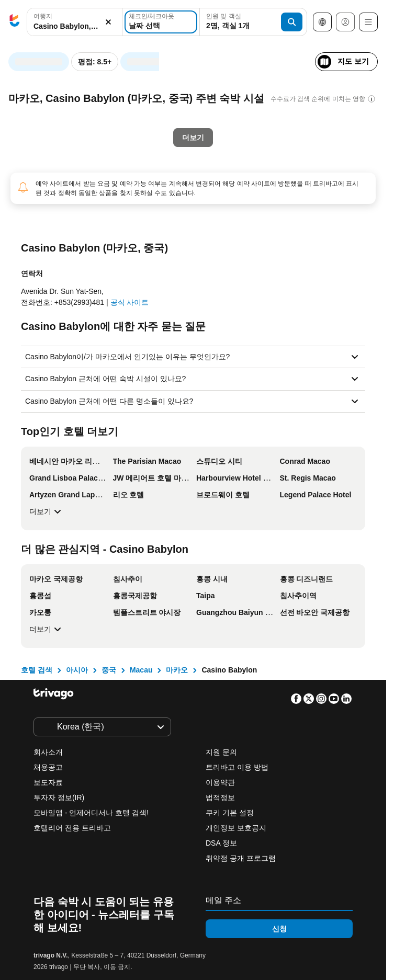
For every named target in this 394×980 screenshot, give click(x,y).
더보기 (47, 511)
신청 (279, 929)
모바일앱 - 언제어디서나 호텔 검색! (91, 813)
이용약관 (220, 782)
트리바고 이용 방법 (237, 767)
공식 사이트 (130, 302)
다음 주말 (209, 243)
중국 (109, 670)
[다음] (261, 56)
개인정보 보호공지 (236, 828)
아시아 (77, 670)
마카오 (177, 670)
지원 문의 (221, 752)
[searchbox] (75, 26)
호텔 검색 (37, 670)
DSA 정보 (221, 843)
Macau (141, 670)
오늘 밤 (37, 243)
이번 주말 (149, 243)
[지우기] (108, 22)
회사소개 (48, 752)
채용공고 (48, 767)
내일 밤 (91, 243)
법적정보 (220, 797)
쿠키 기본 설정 (231, 813)
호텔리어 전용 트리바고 (72, 828)
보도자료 (48, 782)
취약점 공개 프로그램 (241, 858)
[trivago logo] (15, 22)
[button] (75, 22)
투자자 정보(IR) (59, 797)
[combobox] (75, 22)
